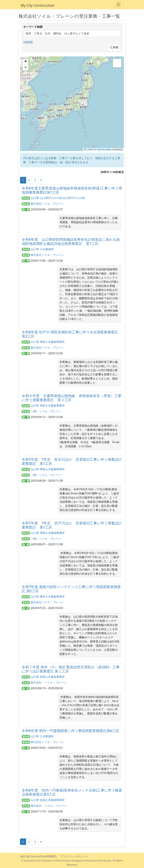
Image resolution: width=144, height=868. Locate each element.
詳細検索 (28, 42)
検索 (114, 47)
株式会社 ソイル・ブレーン (49, 682)
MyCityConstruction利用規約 (38, 856)
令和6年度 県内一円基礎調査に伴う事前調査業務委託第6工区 (71, 731)
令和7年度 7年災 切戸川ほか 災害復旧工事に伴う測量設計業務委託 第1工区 (72, 525)
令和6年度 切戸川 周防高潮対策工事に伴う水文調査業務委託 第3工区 (70, 334)
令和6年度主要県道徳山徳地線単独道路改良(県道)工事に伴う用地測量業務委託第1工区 (72, 190)
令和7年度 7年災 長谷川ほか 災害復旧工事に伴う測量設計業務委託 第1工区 (72, 461)
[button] (26, 62)
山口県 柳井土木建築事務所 (48, 596)
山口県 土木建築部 (42, 249)
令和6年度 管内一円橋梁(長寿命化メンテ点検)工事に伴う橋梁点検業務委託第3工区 (72, 792)
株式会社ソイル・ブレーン (47, 204)
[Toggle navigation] (118, 5)
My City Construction (38, 5)
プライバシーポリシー (74, 856)
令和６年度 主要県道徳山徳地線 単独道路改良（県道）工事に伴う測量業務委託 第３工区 (72, 398)
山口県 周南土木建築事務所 (48, 342)
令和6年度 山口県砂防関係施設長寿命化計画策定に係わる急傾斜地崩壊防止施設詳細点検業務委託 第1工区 (71, 241)
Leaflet (89, 149)
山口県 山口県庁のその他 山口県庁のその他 (58, 198)
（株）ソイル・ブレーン (46, 411)
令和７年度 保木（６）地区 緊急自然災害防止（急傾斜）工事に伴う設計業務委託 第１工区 (71, 669)
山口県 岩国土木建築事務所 (48, 677)
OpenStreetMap (104, 149)
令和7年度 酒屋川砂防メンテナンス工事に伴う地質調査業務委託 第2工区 (71, 589)
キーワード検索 (33, 27)
